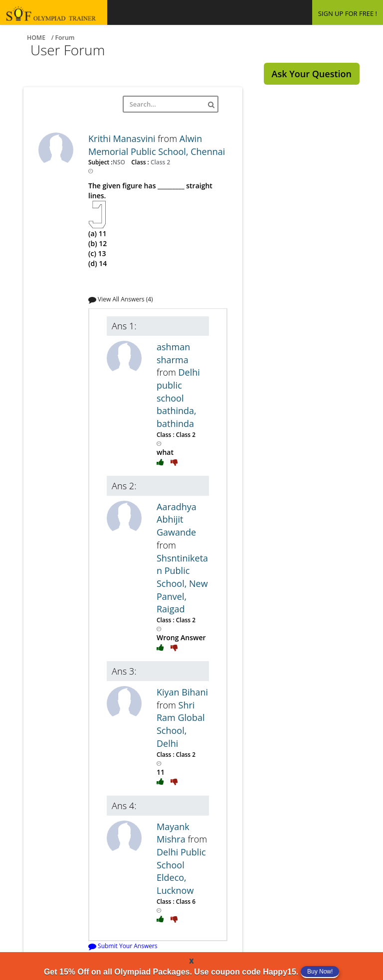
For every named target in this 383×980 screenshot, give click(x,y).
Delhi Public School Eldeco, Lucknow (181, 871)
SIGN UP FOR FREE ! (348, 13)
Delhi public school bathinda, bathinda (178, 398)
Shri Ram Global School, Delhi (181, 724)
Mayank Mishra (173, 833)
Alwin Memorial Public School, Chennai (157, 145)
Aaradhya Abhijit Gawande (177, 519)
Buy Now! (320, 972)
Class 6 (185, 901)
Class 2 (160, 162)
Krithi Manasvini (123, 139)
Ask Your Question (312, 74)
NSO (120, 162)
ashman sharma (173, 353)
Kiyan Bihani (182, 692)
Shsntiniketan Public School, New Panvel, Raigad (182, 584)
